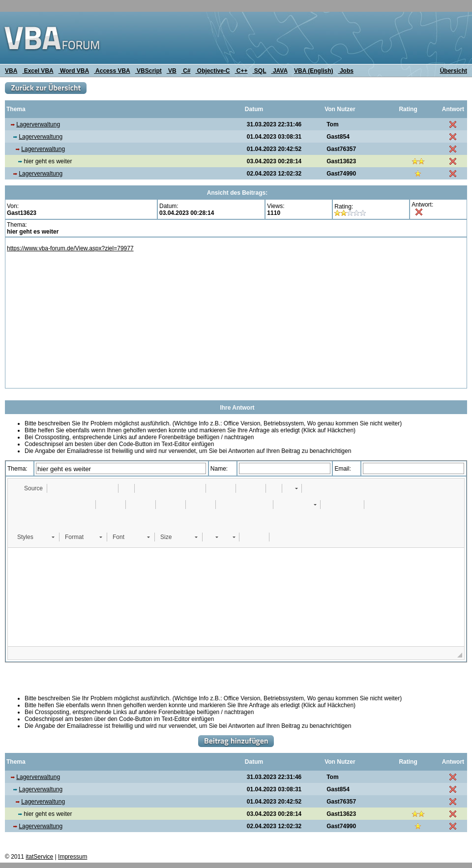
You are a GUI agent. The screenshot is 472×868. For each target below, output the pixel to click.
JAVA (280, 71)
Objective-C (212, 71)
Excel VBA (38, 71)
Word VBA (74, 71)
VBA (11, 71)
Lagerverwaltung (38, 124)
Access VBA (112, 71)
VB (172, 71)
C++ (241, 71)
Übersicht (454, 71)
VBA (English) (314, 71)
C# (186, 71)
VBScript (148, 71)
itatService (39, 857)
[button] (29, 488)
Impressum (73, 857)
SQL (260, 71)
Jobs (346, 71)
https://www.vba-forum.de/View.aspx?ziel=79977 (70, 248)
